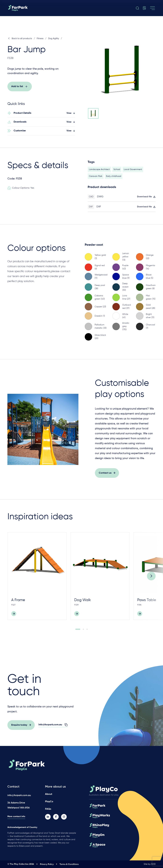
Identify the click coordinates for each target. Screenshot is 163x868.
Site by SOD (150, 864)
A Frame (18, 603)
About (49, 794)
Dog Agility (54, 39)
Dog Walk (83, 603)
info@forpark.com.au (19, 795)
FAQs (48, 809)
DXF (99, 210)
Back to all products (20, 39)
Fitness (40, 39)
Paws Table (147, 603)
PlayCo (49, 802)
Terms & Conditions (69, 864)
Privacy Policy (47, 864)
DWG (100, 200)
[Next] (151, 580)
